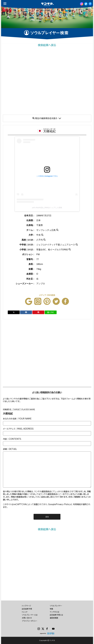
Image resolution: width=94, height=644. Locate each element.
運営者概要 (54, 618)
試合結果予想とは (56, 615)
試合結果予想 (27, 609)
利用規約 (77, 504)
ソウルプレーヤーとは (30, 615)
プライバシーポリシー (30, 621)
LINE (51, 312)
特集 (51, 609)
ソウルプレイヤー (56, 606)
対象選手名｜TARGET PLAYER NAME (19, 409)
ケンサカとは (55, 612)
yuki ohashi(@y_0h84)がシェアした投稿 (47, 208)
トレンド (25, 612)
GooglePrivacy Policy (59, 504)
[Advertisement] (47, 81)
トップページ (26, 606)
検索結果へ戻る (47, 45)
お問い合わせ (27, 618)
